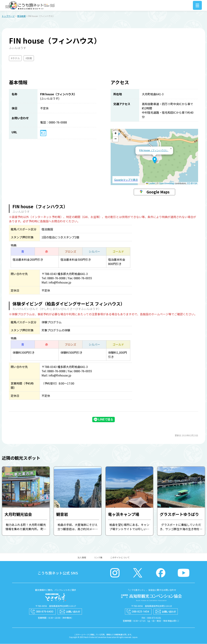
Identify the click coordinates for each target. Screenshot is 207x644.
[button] (155, 160)
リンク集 (98, 558)
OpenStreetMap (167, 184)
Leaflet (151, 184)
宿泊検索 (21, 16)
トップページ (8, 16)
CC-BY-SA (192, 184)
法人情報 (82, 558)
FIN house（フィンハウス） (154, 151)
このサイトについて (120, 558)
